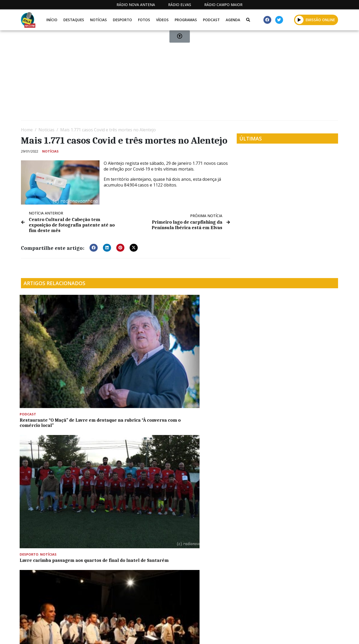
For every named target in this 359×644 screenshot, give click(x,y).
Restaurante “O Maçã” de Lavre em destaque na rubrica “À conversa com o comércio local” (55, 358)
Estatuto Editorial (161, 634)
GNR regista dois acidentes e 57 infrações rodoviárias (136, 392)
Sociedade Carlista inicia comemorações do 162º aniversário (209, 358)
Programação (205, 634)
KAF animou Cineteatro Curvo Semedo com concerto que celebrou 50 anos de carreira (296, 442)
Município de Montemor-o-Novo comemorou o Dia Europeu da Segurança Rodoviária (217, 442)
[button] (94, 247)
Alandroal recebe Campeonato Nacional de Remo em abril (216, 517)
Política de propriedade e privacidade (300, 634)
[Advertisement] (178, 77)
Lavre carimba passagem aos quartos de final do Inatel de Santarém (134, 358)
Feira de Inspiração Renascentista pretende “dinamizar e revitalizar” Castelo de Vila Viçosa (299, 360)
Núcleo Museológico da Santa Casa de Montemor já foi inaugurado (53, 520)
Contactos (240, 634)
